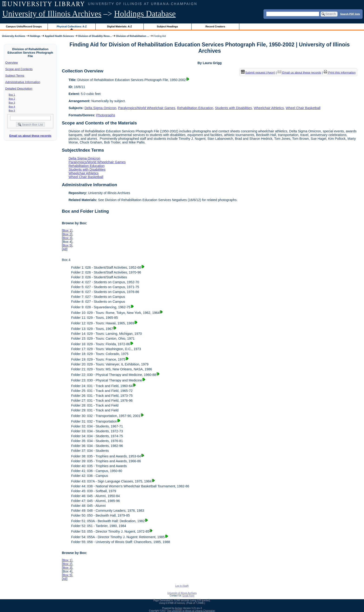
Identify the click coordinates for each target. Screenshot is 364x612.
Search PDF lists (350, 14)
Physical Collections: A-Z (72, 26)
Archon (179, 608)
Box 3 (12, 103)
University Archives (13, 36)
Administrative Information (23, 82)
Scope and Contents (19, 69)
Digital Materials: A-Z (119, 26)
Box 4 (12, 107)
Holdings (35, 36)
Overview (12, 63)
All (65, 249)
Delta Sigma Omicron (100, 108)
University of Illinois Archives (52, 14)
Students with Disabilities (233, 108)
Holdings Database (145, 14)
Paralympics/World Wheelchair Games (147, 108)
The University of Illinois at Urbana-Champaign (191, 611)
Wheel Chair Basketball (303, 108)
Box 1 (12, 95)
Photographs (106, 115)
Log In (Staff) (182, 586)
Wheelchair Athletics (269, 108)
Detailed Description (19, 89)
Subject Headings (167, 26)
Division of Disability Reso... (95, 36)
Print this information (340, 73)
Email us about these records (30, 136)
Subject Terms (15, 76)
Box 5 (12, 111)
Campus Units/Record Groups (24, 26)
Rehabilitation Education (195, 108)
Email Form (188, 596)
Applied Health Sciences (59, 36)
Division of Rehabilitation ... (132, 36)
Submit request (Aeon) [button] (258, 73)
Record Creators (215, 26)
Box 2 (12, 99)
